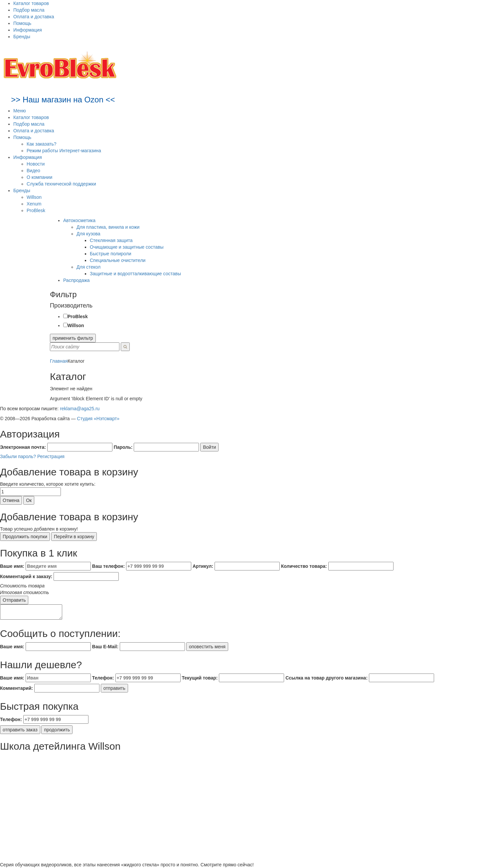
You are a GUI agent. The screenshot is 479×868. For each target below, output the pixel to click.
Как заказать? (42, 144)
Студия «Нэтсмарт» (98, 419)
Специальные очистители (118, 260)
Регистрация (51, 456)
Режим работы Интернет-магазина (64, 151)
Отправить (14, 600)
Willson (34, 197)
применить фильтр (73, 338)
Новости (36, 164)
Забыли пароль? (18, 456)
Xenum (34, 204)
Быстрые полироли (111, 254)
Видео (33, 171)
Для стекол (88, 267)
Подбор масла (29, 10)
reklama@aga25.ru (80, 409)
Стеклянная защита (111, 240)
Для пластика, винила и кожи (108, 227)
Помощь (22, 23)
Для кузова (88, 234)
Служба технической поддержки (61, 184)
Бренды (22, 37)
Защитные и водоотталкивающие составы (135, 274)
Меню (20, 111)
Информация (28, 30)
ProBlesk (36, 210)
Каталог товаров (31, 3)
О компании (39, 177)
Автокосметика (79, 220)
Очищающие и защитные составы (127, 247)
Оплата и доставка (34, 17)
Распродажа (77, 280)
